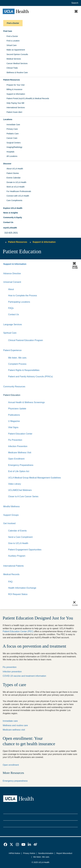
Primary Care (12, 129)
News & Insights (11, 213)
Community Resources (14, 387)
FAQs (11, 308)
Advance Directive (12, 273)
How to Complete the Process (23, 296)
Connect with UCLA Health (18, 196)
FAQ (10, 582)
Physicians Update (17, 409)
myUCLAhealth (10, 228)
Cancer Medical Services (17, 63)
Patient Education (12, 395)
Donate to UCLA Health (16, 182)
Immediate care (10, 721)
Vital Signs (13, 427)
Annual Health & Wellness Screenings (26, 402)
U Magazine (14, 421)
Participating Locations (19, 302)
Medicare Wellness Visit (20, 453)
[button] (40, 31)
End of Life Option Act (19, 471)
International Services (16, 108)
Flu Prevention (15, 440)
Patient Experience (12, 350)
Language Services (13, 324)
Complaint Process (17, 364)
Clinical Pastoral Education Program (26, 340)
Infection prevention (12, 672)
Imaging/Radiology (14, 147)
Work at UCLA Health (16, 187)
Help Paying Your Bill (15, 103)
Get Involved (9, 523)
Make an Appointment (16, 50)
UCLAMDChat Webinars (20, 490)
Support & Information (16, 94)
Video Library (15, 484)
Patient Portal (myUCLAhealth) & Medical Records (28, 98)
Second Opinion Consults (17, 54)
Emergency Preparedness (21, 465)
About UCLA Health (15, 169)
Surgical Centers (14, 143)
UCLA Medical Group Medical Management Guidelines (35, 478)
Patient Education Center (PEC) (18, 631)
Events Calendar (14, 178)
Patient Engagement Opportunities (25, 550)
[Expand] (67, 282)
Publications (14, 415)
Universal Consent (12, 282)
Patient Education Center (20, 434)
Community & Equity (13, 217)
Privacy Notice (29, 853)
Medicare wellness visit (14, 730)
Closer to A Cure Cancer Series (23, 496)
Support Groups (11, 515)
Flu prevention (10, 667)
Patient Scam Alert (14, 112)
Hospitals (10, 152)
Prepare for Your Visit (15, 85)
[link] (5, 844)
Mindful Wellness (11, 506)
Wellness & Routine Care (17, 72)
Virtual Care (12, 45)
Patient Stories (13, 173)
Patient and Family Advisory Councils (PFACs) (30, 377)
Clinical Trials (12, 68)
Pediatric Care (13, 134)
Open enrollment (11, 765)
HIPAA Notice (15, 853)
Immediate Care (13, 125)
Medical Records (11, 574)
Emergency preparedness (15, 781)
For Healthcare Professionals (19, 191)
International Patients (13, 566)
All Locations (12, 156)
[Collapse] (76, 282)
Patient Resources (18, 242)
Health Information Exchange (22, 588)
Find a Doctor (12, 36)
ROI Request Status (18, 594)
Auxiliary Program (17, 556)
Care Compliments (14, 200)
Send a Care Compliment (20, 537)
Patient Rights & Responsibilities (24, 370)
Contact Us (8, 222)
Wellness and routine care (15, 725)
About (11, 289)
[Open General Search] (74, 3)
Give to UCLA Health (18, 543)
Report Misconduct (64, 853)
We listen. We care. (18, 358)
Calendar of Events (17, 531)
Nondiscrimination (46, 853)
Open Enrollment (16, 459)
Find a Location (13, 41)
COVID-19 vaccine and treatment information (24, 676)
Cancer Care (12, 138)
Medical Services (14, 59)
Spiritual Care (10, 333)
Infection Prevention (18, 446)
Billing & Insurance (14, 89)
